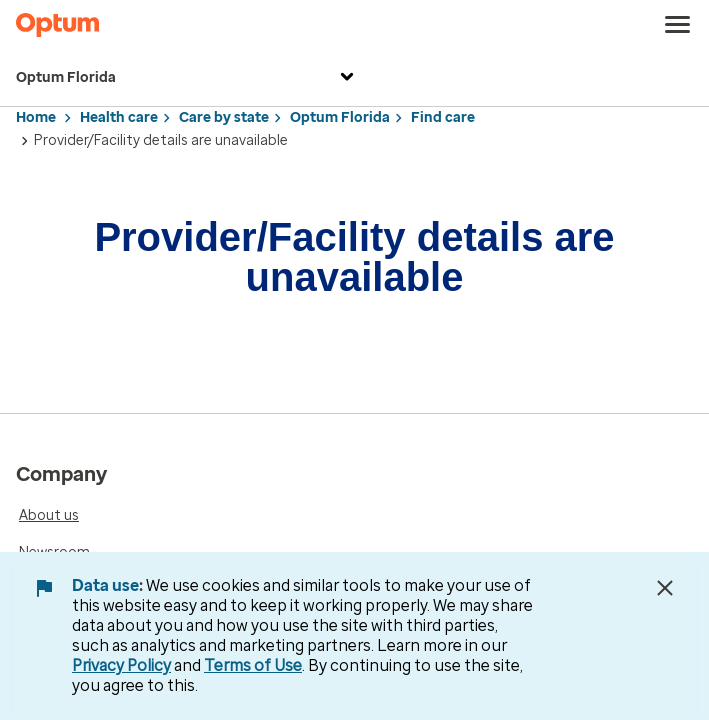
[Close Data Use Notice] (665, 588)
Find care (443, 117)
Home (36, 117)
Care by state (224, 117)
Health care (119, 117)
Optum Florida (187, 78)
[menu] (678, 25)
